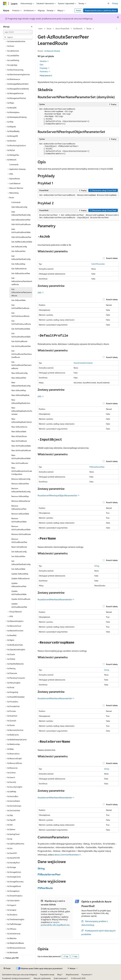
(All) (41, 292)
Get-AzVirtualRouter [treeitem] (19, 341)
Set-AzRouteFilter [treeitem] (18, 556)
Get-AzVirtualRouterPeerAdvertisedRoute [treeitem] (22, 354)
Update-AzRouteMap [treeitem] (20, 574)
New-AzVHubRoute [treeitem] (19, 441)
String (97, 566)
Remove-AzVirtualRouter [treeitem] (21, 534)
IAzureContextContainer (83, 363)
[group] (78, 195)
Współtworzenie (72, 974)
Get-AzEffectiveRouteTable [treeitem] (22, 242)
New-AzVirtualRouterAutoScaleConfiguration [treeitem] (22, 471)
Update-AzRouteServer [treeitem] (21, 578)
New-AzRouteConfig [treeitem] (19, 373)
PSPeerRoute (45, 888)
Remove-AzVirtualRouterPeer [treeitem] (19, 541)
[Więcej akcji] (117, 29)
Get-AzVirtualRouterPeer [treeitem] (21, 346)
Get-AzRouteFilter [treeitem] (18, 251)
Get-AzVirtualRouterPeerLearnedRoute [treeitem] (21, 365)
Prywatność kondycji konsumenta (15, 978)
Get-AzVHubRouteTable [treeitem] (21, 329)
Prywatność (86, 974)
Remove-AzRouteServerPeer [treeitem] (19, 507)
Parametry (45, 71)
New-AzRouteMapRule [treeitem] (20, 395)
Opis (42, 65)
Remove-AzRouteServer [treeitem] (21, 501)
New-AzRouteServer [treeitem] (19, 427)
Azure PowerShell (62, 28)
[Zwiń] (32, 27)
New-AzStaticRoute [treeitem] (19, 436)
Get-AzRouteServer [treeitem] (19, 269)
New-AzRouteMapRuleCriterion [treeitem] (22, 420)
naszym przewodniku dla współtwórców (55, 923)
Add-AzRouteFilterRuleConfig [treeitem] (21, 213)
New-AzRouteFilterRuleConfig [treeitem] (21, 384)
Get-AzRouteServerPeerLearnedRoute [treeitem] (22, 292)
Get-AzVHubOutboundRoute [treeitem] (21, 322)
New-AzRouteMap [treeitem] (19, 390)
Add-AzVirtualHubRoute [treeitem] (21, 224)
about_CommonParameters (67, 855)
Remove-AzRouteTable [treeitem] (20, 514)
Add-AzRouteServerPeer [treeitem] (21, 220)
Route (89, 28)
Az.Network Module (52, 51)
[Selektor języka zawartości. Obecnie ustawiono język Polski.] (7, 968)
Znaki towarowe (60, 978)
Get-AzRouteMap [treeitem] (18, 264)
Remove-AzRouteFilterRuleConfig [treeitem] (21, 490)
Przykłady (45, 68)
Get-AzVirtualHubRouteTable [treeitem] (21, 335)
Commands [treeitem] (14, 164)
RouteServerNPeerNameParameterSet (56, 599)
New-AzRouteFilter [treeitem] (19, 378)
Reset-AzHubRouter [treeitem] (19, 547)
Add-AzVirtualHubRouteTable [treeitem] (21, 231)
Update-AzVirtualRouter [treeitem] (21, 599)
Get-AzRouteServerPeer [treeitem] (21, 273)
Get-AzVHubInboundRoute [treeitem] (20, 315)
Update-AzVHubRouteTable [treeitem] (19, 593)
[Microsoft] (5, 4)
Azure (49, 28)
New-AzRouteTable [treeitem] (19, 431)
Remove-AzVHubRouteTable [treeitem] (19, 520)
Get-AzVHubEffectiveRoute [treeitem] (20, 307)
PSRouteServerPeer (97, 467)
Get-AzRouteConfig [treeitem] (19, 246)
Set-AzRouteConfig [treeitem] (19, 552)
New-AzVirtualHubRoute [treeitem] (21, 450)
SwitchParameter (98, 264)
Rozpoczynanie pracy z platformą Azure (101, 10)
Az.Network (78, 28)
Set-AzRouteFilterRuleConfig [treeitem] (21, 563)
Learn (40, 28)
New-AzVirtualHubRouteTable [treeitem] (21, 457)
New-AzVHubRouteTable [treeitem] (21, 446)
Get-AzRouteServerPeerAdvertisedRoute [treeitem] (22, 281)
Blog (59, 974)
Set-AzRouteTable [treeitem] (18, 569)
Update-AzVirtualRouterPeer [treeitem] (19, 605)
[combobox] (18, 32)
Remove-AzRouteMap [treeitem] (20, 496)
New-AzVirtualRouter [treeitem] (20, 463)
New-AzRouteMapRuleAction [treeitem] (21, 401)
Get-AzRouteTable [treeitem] (18, 300)
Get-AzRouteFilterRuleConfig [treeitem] (21, 258)
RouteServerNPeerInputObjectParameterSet (59, 495)
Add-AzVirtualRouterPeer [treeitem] (21, 237)
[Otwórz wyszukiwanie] (108, 4)
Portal (78, 10)
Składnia (44, 61)
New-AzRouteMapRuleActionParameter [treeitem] (22, 411)
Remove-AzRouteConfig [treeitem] (21, 479)
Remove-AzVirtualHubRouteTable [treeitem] (21, 528)
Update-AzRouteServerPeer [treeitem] (19, 585)
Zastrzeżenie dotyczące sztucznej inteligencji (20, 974)
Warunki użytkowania (42, 978)
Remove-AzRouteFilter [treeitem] (20, 484)
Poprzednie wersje (47, 974)
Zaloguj (115, 3)
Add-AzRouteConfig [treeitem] (19, 207)
